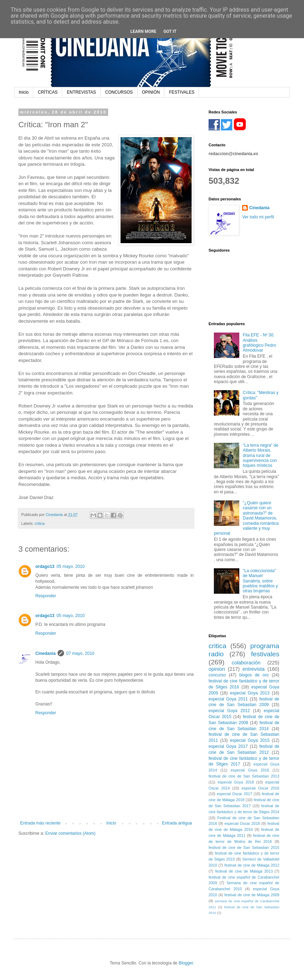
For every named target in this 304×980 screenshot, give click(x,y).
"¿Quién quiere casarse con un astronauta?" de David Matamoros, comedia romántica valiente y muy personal (246, 518)
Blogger (186, 963)
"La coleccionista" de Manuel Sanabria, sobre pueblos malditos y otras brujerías (260, 581)
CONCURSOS (119, 92)
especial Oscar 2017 (234, 794)
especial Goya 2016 (250, 770)
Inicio (24, 92)
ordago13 (45, 567)
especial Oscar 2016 (260, 788)
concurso (217, 675)
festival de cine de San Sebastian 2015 (244, 847)
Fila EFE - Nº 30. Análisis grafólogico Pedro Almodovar (259, 343)
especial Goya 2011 (228, 699)
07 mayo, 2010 (80, 653)
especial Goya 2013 (250, 693)
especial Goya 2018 (236, 782)
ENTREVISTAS (81, 92)
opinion (217, 669)
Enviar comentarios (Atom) (70, 833)
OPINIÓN (151, 92)
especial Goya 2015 (250, 740)
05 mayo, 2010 (71, 567)
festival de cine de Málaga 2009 (252, 895)
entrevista (253, 669)
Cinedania (45, 653)
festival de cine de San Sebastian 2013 (244, 776)
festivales (265, 654)
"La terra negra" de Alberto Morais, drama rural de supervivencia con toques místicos (261, 456)
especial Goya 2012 (229, 711)
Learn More (144, 31)
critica (40, 523)
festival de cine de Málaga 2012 (252, 865)
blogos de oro (254, 675)
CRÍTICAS (48, 92)
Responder (46, 596)
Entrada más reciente (40, 823)
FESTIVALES (182, 92)
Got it (170, 31)
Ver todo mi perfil (258, 217)
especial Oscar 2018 (242, 823)
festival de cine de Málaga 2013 (244, 871)
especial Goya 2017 (228, 746)
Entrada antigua (177, 823)
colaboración (246, 663)
